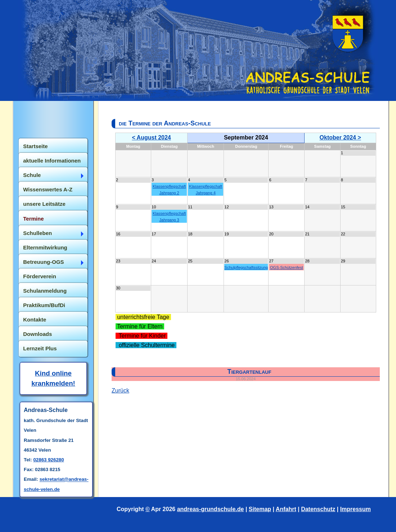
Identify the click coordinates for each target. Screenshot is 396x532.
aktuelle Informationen (52, 161)
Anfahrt (286, 509)
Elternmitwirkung (45, 247)
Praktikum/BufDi (44, 305)
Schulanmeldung (45, 291)
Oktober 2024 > (340, 138)
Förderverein (40, 276)
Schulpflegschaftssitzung (246, 267)
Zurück (120, 391)
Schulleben (37, 233)
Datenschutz (318, 509)
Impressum (355, 509)
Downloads (37, 334)
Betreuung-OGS (43, 262)
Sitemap (260, 509)
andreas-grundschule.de (211, 509)
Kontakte (35, 320)
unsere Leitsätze (44, 204)
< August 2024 (151, 138)
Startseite (35, 146)
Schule (32, 175)
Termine (33, 219)
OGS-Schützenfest (287, 267)
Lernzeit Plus (40, 348)
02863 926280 (48, 460)
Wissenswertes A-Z (48, 189)
